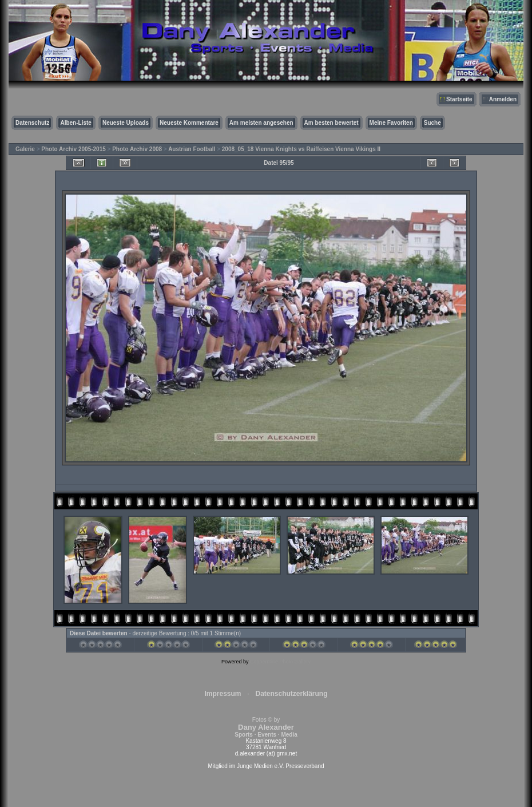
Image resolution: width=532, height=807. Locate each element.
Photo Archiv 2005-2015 (73, 149)
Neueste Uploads (126, 123)
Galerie (25, 149)
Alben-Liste (76, 123)
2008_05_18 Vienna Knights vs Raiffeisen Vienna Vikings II (301, 149)
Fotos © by (266, 727)
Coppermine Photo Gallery (280, 662)
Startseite (459, 99)
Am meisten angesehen (261, 123)
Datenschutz (32, 123)
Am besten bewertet (331, 123)
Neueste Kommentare (189, 123)
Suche (432, 123)
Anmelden (503, 99)
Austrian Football (192, 149)
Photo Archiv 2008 (137, 149)
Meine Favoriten (391, 123)
